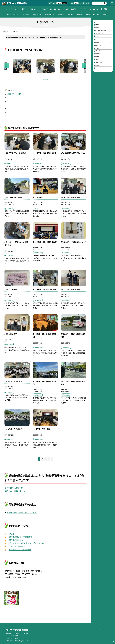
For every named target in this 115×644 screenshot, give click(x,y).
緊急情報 (61, 15)
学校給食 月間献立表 (18, 546)
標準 (76, 3)
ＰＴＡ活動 (26, 15)
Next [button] (84, 66)
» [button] (52, 459)
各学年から (94, 9)
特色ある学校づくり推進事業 (50, 9)
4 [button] (49, 459)
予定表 (105, 15)
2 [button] (42, 459)
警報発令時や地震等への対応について (22, 512)
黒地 (64, 3)
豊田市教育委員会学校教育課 (21, 537)
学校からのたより (13, 15)
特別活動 (104, 9)
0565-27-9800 (14, 636)
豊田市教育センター (17, 540)
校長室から (33, 9)
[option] (46, 66)
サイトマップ (106, 629)
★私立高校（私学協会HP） (15, 491)
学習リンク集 (37, 15)
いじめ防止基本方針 (70, 9)
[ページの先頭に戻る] (113, 642)
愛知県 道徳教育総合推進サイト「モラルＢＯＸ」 (27, 543)
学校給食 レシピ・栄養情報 (20, 550)
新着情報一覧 (50, 15)
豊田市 (12, 534)
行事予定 (71, 15)
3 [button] (46, 459)
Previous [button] (7, 66)
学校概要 (22, 9)
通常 (54, 3)
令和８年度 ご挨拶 (14, 94)
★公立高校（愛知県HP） (14, 488)
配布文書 (96, 15)
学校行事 (83, 9)
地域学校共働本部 (84, 15)
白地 (59, 3)
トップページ (12, 9)
